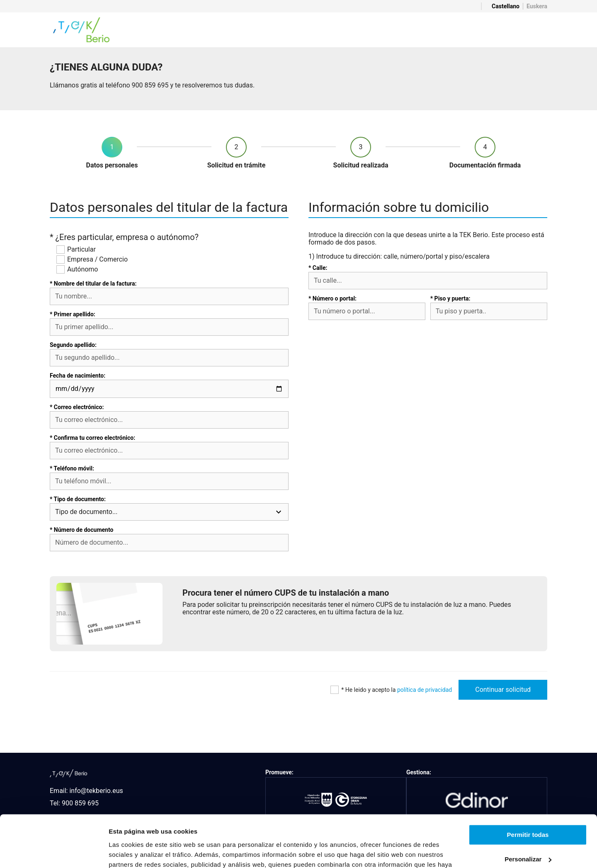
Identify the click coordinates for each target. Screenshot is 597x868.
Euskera (537, 6)
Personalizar (528, 813)
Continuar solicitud (503, 690)
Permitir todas (528, 789)
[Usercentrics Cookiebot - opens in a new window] (54, 852)
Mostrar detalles (133, 852)
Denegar (528, 838)
